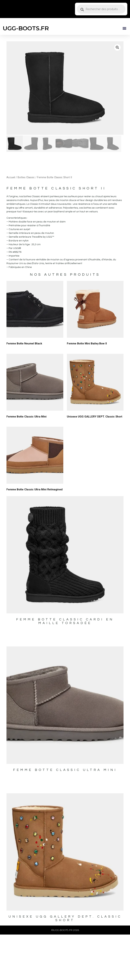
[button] (124, 28)
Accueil (11, 177)
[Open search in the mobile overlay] (101, 9)
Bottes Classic (26, 177)
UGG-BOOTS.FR (26, 28)
